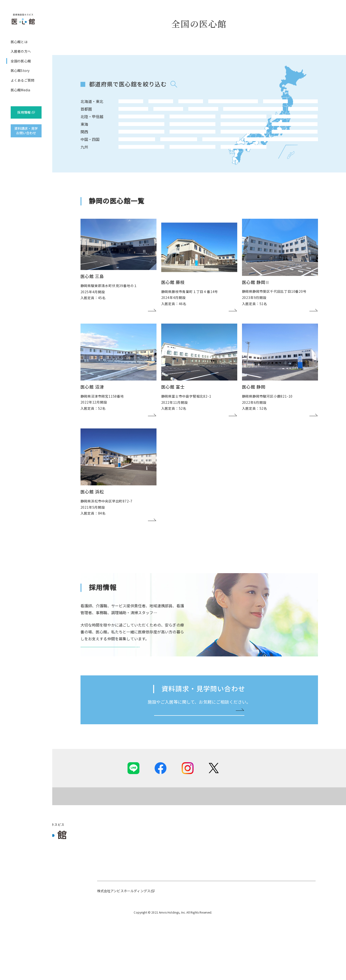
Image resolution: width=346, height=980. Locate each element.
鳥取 (127, 167)
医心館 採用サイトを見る (108, 689)
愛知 (127, 142)
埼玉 (181, 116)
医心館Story (20, 70)
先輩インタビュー (294, 914)
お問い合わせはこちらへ (197, 769)
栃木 (217, 116)
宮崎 (163, 180)
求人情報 (287, 927)
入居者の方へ (21, 51)
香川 (181, 167)
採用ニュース (290, 894)
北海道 (127, 103)
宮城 (181, 103)
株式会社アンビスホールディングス (124, 951)
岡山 (145, 167)
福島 (235, 103)
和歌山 (163, 154)
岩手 (163, 103)
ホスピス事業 (107, 901)
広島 (163, 167)
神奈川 (145, 116)
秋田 (199, 103)
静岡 (145, 142)
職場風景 (287, 920)
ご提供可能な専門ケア (173, 894)
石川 (163, 129)
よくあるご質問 (22, 80)
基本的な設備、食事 (172, 901)
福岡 (127, 180)
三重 (163, 142)
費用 (160, 914)
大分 (145, 180)
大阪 (127, 154)
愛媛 (199, 167)
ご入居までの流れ (170, 907)
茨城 (199, 116)
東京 (127, 116)
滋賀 (181, 154)
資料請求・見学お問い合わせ (26, 131)
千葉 (163, 116)
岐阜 (181, 142)
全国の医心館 (21, 61)
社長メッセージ (109, 894)
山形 (217, 103)
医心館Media (20, 90)
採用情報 (24, 112)
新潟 (145, 129)
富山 (181, 129)
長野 (127, 129)
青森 (145, 103)
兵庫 (145, 154)
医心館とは (19, 42)
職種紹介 (287, 907)
